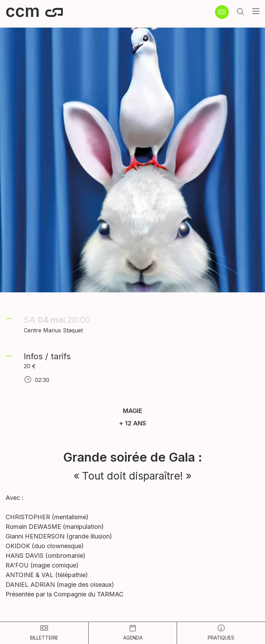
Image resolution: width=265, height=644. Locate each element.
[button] (241, 12)
